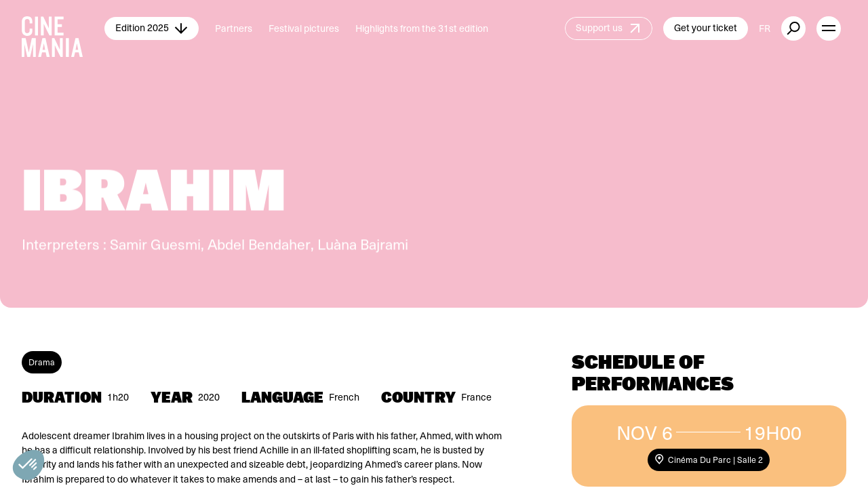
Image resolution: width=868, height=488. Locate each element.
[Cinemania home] (63, 28)
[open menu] (829, 28)
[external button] (793, 28)
